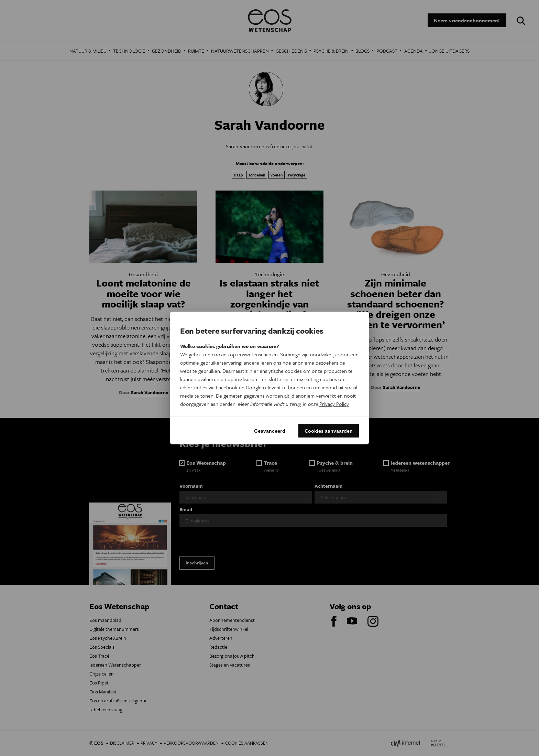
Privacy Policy (334, 404)
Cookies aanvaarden (329, 431)
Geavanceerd (270, 431)
